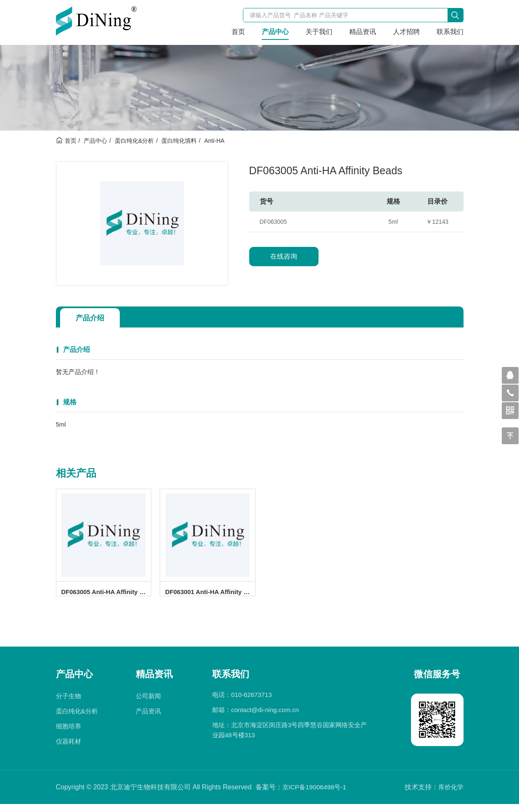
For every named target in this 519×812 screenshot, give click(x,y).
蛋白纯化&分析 (134, 141)
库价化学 (450, 795)
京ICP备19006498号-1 (316, 795)
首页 (238, 32)
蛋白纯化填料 (179, 141)
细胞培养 (68, 734)
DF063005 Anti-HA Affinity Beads (106, 594)
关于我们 (319, 32)
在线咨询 (284, 256)
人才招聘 (406, 32)
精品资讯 (363, 32)
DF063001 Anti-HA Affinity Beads (210, 594)
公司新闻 (148, 704)
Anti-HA (214, 141)
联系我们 (450, 32)
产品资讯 (148, 719)
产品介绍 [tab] (92, 318)
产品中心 (275, 32)
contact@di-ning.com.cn (265, 718)
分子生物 (68, 704)
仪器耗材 (68, 749)
